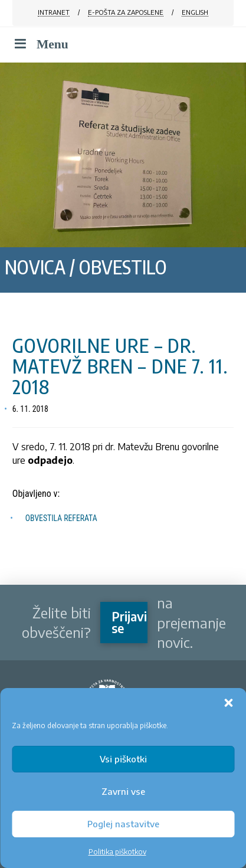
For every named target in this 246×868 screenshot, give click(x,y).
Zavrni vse (123, 791)
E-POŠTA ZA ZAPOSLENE (126, 12)
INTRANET (54, 12)
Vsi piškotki (123, 759)
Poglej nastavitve (123, 824)
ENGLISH (195, 12)
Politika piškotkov (117, 852)
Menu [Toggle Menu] (40, 44)
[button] (228, 703)
